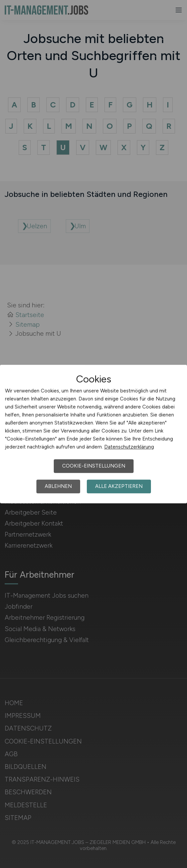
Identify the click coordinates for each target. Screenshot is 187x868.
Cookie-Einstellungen (94, 466)
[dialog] (93, 434)
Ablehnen (58, 486)
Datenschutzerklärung (129, 447)
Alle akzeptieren (119, 486)
